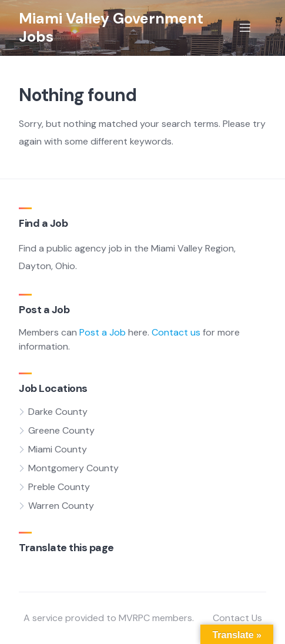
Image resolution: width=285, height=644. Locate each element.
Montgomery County (73, 468)
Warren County (61, 506)
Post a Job (103, 332)
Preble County (59, 487)
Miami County (58, 449)
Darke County (58, 412)
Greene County (61, 430)
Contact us (176, 332)
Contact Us (237, 618)
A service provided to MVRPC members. (109, 618)
